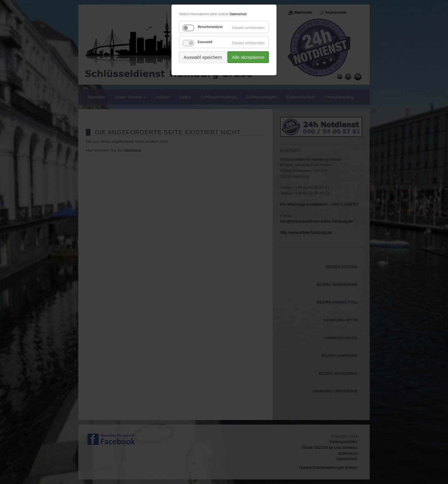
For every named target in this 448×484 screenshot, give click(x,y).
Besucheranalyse (210, 27)
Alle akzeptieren (248, 57)
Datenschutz (238, 14)
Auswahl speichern (203, 57)
